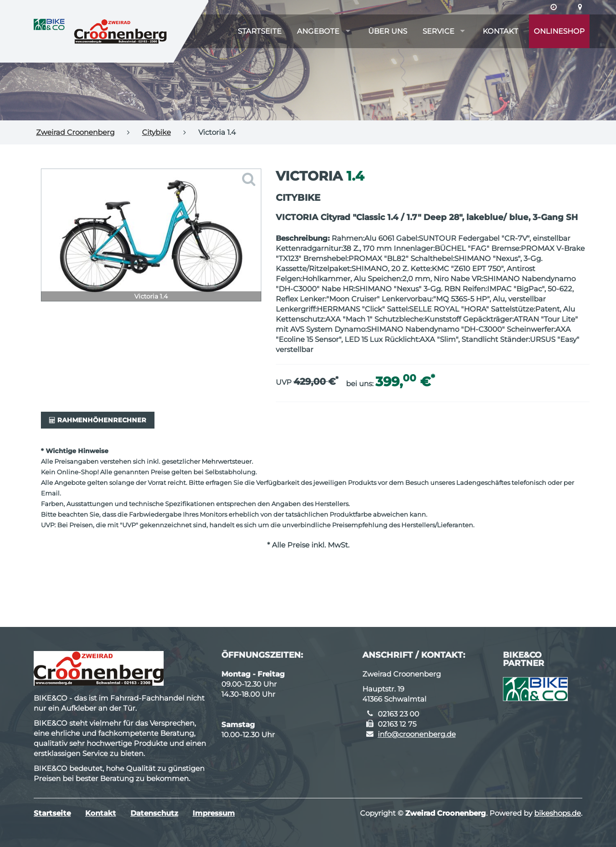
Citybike (156, 132)
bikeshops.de (558, 813)
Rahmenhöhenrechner (98, 420)
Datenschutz (154, 813)
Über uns (388, 31)
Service (438, 31)
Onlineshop (559, 31)
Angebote (318, 31)
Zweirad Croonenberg (75, 132)
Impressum (214, 813)
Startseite (260, 31)
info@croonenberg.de (417, 734)
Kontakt (500, 31)
